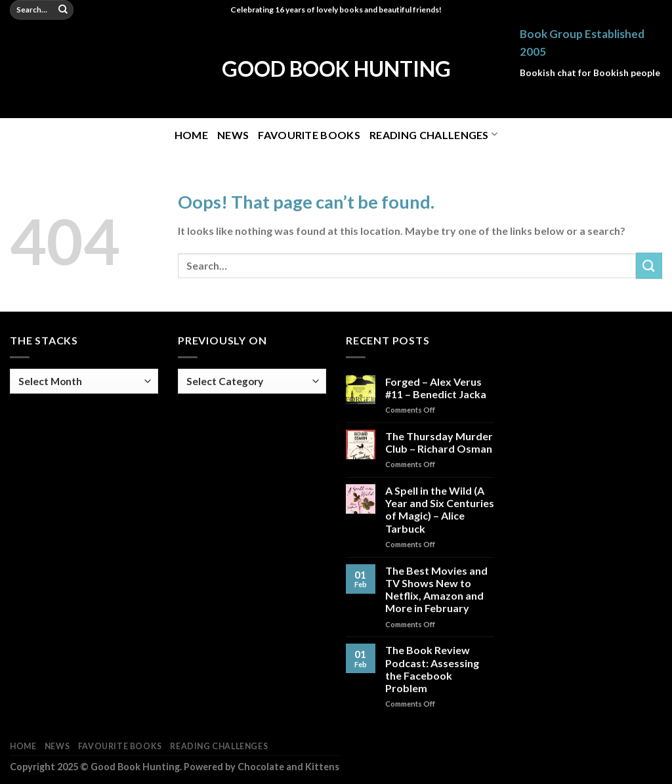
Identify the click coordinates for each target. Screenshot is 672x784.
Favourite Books (309, 135)
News (233, 135)
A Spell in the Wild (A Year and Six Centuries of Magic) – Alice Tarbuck (440, 509)
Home (191, 135)
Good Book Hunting (336, 69)
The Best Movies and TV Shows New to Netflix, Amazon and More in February (436, 589)
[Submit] (64, 10)
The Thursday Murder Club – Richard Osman (439, 442)
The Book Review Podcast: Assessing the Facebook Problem (432, 669)
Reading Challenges (433, 134)
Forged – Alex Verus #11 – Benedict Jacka (436, 388)
